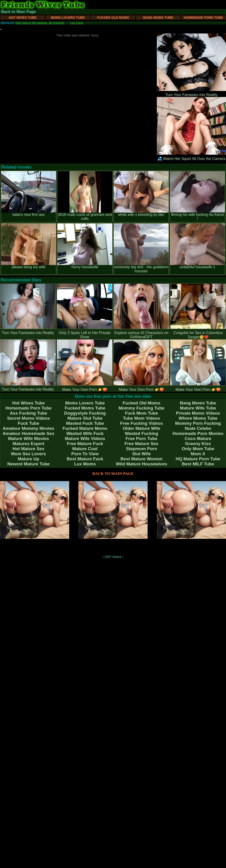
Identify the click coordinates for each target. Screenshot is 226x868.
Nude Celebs (198, 428)
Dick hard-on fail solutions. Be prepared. (40, 23)
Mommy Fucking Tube (141, 408)
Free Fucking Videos (141, 423)
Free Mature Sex (141, 444)
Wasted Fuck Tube (85, 423)
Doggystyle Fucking (85, 413)
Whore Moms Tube (198, 418)
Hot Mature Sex (28, 449)
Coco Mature (198, 439)
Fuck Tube (29, 423)
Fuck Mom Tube (141, 413)
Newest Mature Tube (28, 464)
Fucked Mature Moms (85, 428)
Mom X (198, 454)
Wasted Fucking (141, 433)
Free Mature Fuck (85, 444)
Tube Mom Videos (141, 418)
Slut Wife (141, 454)
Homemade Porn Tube (203, 18)
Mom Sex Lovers (28, 454)
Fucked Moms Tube (85, 408)
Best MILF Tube (198, 464)
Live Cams (77, 23)
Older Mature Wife (141, 428)
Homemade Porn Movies (198, 433)
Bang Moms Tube (158, 18)
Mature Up (28, 459)
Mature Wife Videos (85, 439)
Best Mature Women (141, 459)
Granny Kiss (198, 444)
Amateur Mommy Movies (29, 428)
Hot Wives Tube (23, 18)
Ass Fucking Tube (28, 413)
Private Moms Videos (198, 413)
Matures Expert (28, 444)
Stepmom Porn (141, 449)
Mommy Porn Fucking (198, 423)
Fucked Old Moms (113, 18)
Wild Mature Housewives (141, 464)
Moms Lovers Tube (68, 18)
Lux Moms (85, 464)
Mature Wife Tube (198, 408)
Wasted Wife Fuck (85, 433)
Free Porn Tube (142, 439)
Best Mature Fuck (85, 459)
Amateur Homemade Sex (29, 433)
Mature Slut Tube (85, 418)
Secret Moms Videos (29, 418)
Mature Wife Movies (28, 439)
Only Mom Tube (198, 449)
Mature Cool (85, 449)
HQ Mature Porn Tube (198, 459)
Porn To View (85, 454)
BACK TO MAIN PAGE (113, 474)
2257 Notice (113, 557)
